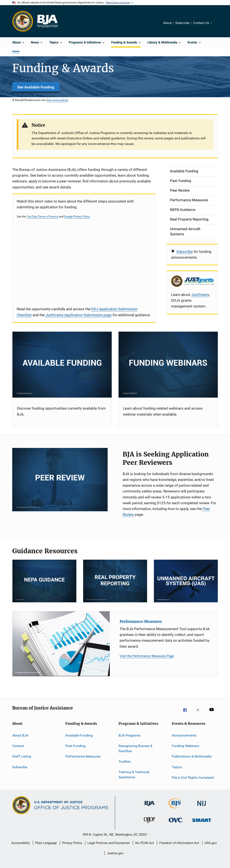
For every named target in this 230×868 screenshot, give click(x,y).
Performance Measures (141, 622)
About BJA (20, 735)
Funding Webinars (185, 746)
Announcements (184, 735)
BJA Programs (129, 735)
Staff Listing (22, 756)
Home (16, 51)
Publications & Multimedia (192, 756)
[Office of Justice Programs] (23, 21)
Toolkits (125, 761)
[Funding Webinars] (168, 365)
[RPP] (115, 581)
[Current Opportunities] (62, 365)
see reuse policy (57, 100)
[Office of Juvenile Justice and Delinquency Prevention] (149, 825)
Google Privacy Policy (77, 216)
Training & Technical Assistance (134, 775)
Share (218, 26)
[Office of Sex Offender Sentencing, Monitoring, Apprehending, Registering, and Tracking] (202, 825)
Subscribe (182, 23)
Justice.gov (115, 853)
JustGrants (200, 295)
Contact (18, 746)
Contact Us (201, 23)
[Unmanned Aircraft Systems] (186, 581)
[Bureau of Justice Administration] (150, 808)
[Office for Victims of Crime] (176, 825)
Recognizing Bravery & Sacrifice (135, 748)
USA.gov (211, 843)
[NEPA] (44, 581)
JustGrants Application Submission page (79, 315)
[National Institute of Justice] (202, 808)
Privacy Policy (72, 843)
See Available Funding (36, 87)
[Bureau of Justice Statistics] (175, 809)
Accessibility (21, 843)
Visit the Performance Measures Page (147, 656)
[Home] (47, 21)
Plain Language (46, 843)
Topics (177, 767)
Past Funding (75, 746)
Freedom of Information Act (179, 843)
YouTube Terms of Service (42, 216)
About (167, 23)
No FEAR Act (145, 843)
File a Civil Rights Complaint (193, 778)
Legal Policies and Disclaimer (109, 843)
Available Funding (79, 735)
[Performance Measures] (61, 644)
